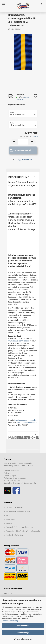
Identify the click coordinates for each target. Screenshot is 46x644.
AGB (8, 515)
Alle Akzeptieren (23, 626)
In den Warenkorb (20, 150)
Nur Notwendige (23, 633)
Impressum (11, 519)
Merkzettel (8, 593)
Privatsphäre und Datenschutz (18, 511)
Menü (4, 4)
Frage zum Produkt (24, 160)
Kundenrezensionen (23, 437)
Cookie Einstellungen (15, 535)
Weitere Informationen (23, 639)
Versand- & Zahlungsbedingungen (20, 527)
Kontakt (9, 523)
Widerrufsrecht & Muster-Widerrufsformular (23, 531)
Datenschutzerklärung (10, 621)
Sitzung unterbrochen (15, 507)
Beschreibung (19, 177)
